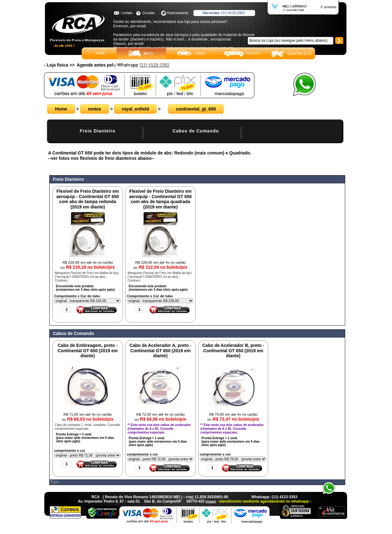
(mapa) (211, 502)
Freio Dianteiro (98, 131)
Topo (54, 482)
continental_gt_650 (196, 109)
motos (95, 109)
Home (61, 109)
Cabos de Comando (196, 131)
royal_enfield (135, 109)
